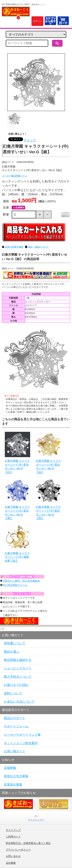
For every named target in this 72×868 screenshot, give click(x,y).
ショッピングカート (18, 668)
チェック (30, 140)
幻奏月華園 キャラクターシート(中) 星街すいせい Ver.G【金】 (48, 466)
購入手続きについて (18, 677)
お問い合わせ (13, 856)
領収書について (15, 643)
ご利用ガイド (13, 837)
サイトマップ (13, 830)
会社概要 (11, 863)
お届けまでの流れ (16, 685)
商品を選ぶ (12, 652)
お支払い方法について (19, 702)
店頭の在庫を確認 (14, 247)
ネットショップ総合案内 (21, 743)
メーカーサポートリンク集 (22, 735)
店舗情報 (10, 768)
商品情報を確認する (18, 660)
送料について (13, 693)
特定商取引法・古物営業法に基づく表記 (28, 843)
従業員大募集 (13, 785)
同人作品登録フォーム (15, 585)
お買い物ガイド (15, 751)
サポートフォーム (16, 726)
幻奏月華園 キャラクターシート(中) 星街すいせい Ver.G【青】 (17, 513)
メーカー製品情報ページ (15, 176)
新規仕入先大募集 (16, 776)
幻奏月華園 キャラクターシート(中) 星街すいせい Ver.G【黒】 (48, 513)
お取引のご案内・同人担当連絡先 (21, 581)
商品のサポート (15, 718)
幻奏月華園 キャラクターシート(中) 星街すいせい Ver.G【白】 (17, 466)
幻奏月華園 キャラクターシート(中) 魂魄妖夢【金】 (17, 557)
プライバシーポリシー (18, 850)
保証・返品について (38, 247)
